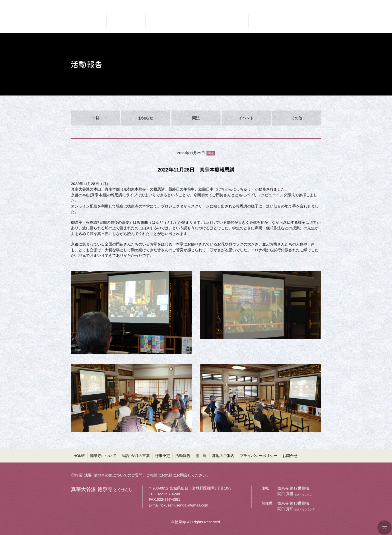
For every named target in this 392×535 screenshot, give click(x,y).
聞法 (196, 118)
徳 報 (201, 456)
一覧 (95, 118)
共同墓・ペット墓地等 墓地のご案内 (300, 21)
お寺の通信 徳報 (264, 21)
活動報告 (183, 456)
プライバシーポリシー (258, 456)
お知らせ (146, 118)
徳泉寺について (103, 456)
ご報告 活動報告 (233, 21)
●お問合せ (312, 4)
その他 (297, 118)
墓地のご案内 (223, 456)
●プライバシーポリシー (279, 4)
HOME (79, 456)
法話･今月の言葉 (136, 456)
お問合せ (290, 456)
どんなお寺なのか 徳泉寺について (126, 21)
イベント (246, 118)
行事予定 (162, 456)
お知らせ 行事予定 (201, 21)
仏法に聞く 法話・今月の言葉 (165, 21)
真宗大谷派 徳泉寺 (86, 21)
